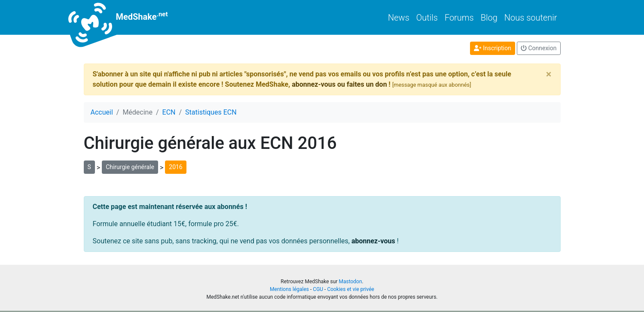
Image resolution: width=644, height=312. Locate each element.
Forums (459, 18)
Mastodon (350, 282)
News (399, 18)
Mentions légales (289, 289)
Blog (489, 18)
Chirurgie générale (130, 167)
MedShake (126, 17)
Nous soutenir (531, 18)
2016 (175, 167)
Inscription (493, 48)
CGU (318, 289)
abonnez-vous (373, 241)
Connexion (539, 48)
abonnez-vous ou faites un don (339, 84)
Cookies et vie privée (351, 289)
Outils (427, 18)
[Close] (549, 74)
